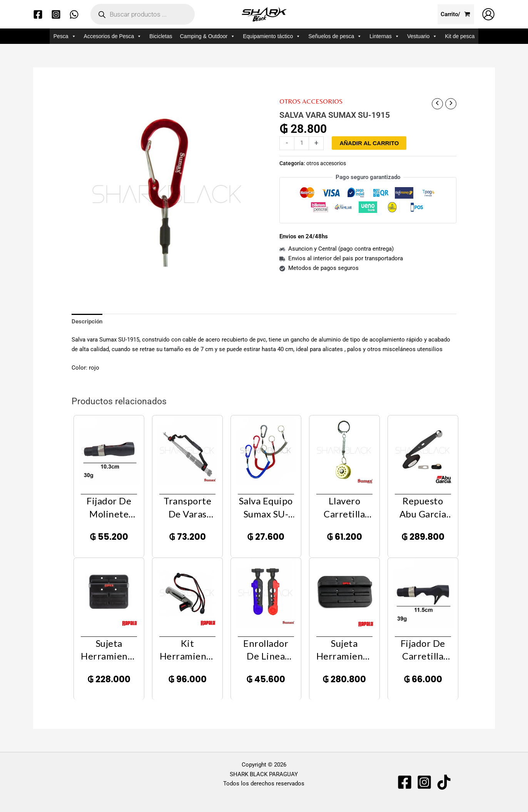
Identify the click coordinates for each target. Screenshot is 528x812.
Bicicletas (161, 36)
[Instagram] (56, 14)
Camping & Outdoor (207, 36)
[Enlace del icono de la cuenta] (488, 14)
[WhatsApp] (74, 14)
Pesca (65, 36)
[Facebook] (38, 14)
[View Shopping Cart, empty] (456, 14)
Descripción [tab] (87, 321)
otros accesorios (311, 101)
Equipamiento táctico (272, 36)
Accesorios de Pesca (113, 36)
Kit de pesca (460, 36)
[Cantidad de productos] (302, 143)
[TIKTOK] (444, 782)
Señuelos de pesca (335, 36)
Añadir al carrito (369, 143)
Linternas (384, 36)
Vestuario (422, 36)
